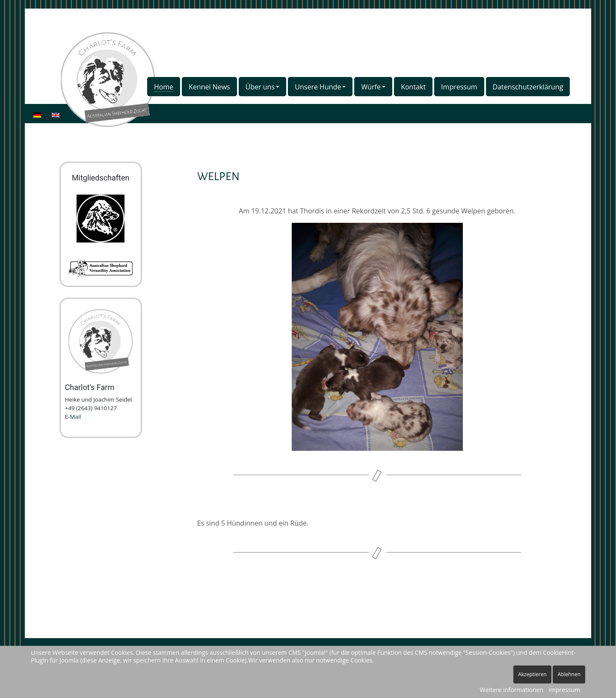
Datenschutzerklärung (528, 87)
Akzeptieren (532, 674)
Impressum (459, 87)
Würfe (371, 87)
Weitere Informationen (512, 690)
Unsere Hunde (318, 87)
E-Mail (73, 417)
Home (164, 87)
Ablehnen (569, 674)
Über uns (260, 87)
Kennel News (209, 87)
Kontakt (413, 87)
